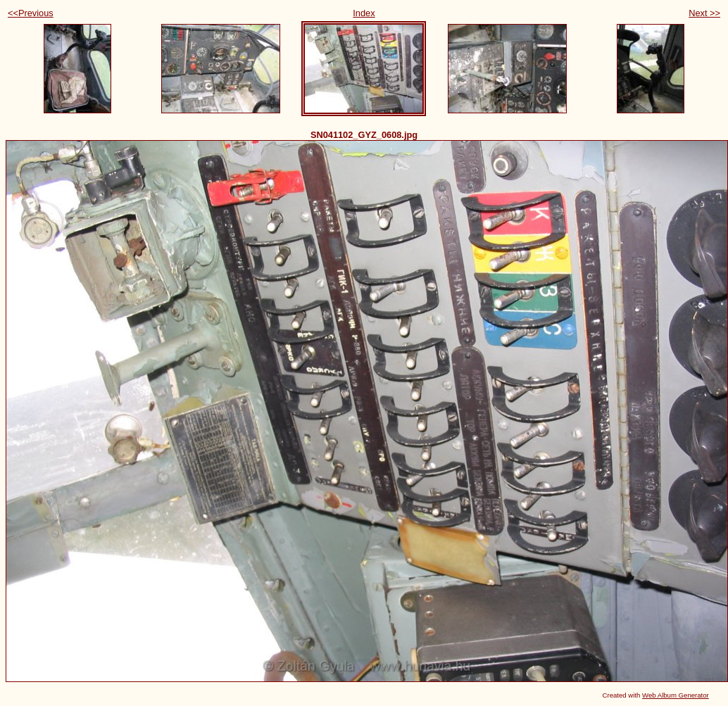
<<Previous (31, 13)
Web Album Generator (676, 695)
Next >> (704, 13)
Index (364, 13)
